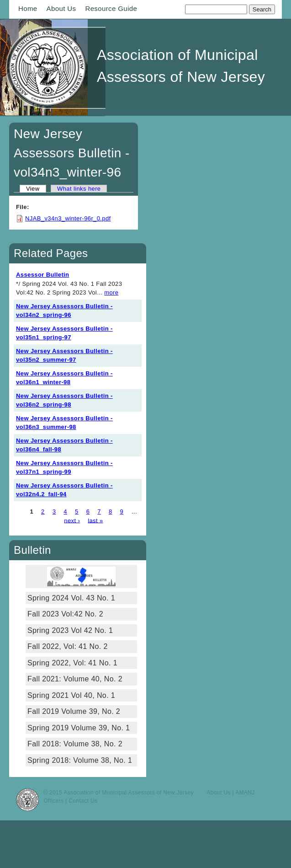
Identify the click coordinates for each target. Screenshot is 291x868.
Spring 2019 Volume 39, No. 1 (79, 728)
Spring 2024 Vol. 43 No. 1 (71, 598)
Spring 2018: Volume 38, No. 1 (81, 760)
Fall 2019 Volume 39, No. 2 (74, 711)
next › (72, 520)
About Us (61, 8)
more (111, 292)
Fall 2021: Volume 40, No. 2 (75, 679)
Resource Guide (111, 8)
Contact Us (83, 801)
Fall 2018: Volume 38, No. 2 (75, 744)
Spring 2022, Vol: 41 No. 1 (72, 663)
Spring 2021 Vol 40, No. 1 (71, 695)
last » (95, 520)
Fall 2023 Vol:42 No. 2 (65, 614)
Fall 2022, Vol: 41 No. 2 (68, 646)
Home (28, 8)
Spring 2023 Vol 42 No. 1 (70, 630)
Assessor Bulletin (42, 275)
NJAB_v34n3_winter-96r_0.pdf (68, 218)
